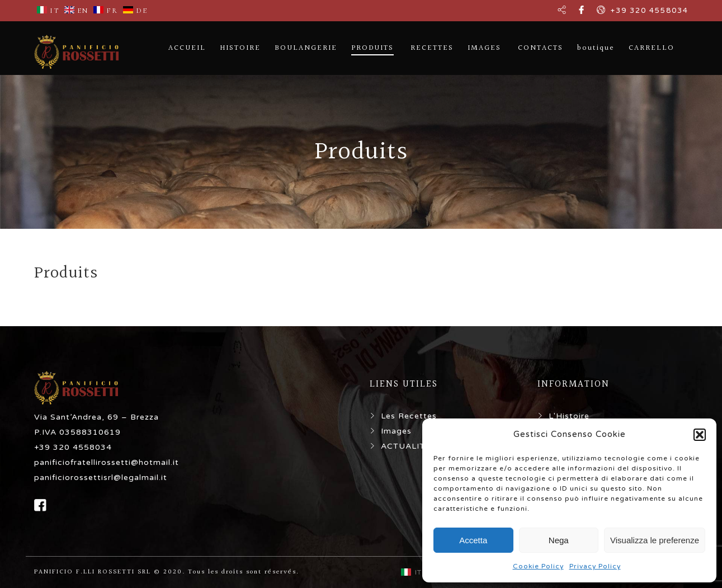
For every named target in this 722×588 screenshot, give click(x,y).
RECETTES (432, 48)
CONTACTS (541, 48)
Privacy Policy (595, 566)
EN (76, 11)
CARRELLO (652, 48)
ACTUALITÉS (409, 446)
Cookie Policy (538, 566)
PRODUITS (372, 48)
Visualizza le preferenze (655, 540)
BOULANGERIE (306, 48)
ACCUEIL (187, 48)
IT (48, 11)
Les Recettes (409, 416)
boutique (596, 48)
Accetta (473, 540)
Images (396, 431)
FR (106, 11)
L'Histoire (569, 416)
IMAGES (484, 48)
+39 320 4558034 (650, 11)
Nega (559, 540)
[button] (700, 435)
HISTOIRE (240, 48)
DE (135, 11)
